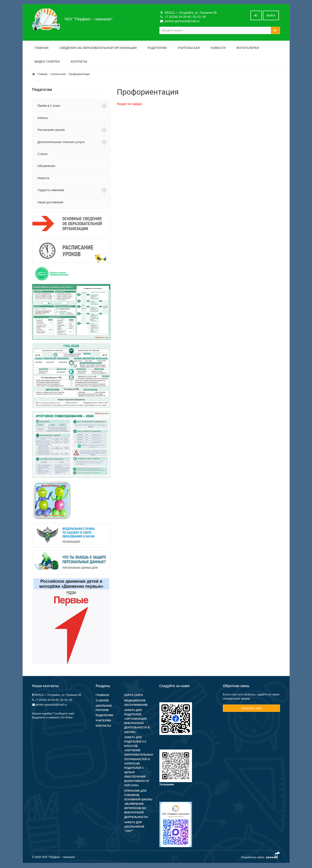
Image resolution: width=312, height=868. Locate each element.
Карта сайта (134, 696)
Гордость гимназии (51, 190)
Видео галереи (47, 62)
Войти (271, 16)
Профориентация (79, 75)
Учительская (189, 48)
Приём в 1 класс (49, 106)
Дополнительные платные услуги (61, 142)
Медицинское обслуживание (136, 703)
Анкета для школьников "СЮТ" (134, 827)
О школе (102, 701)
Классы (43, 118)
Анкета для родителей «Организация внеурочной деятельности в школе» (137, 722)
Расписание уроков (51, 130)
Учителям (103, 721)
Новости (218, 48)
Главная (42, 48)
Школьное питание (104, 708)
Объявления (46, 167)
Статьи (43, 154)
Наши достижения (50, 203)
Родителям (157, 48)
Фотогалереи (248, 48)
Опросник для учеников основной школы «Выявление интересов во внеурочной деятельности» (138, 804)
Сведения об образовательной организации (98, 48)
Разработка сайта (261, 857)
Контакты (79, 62)
